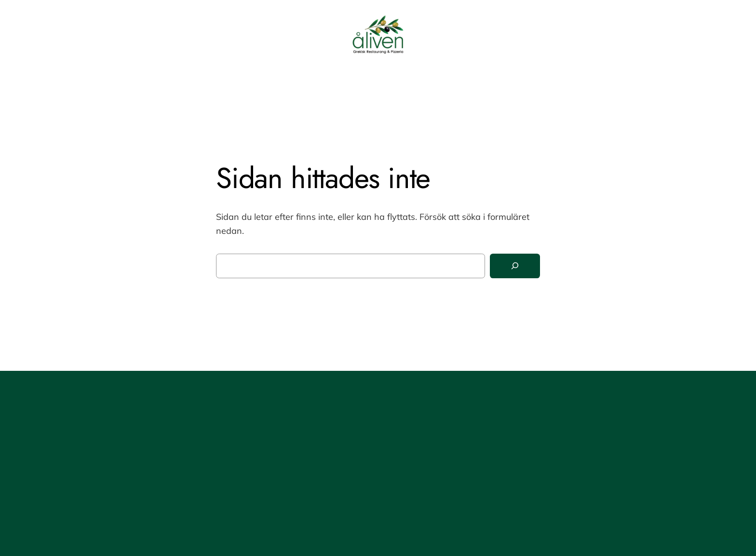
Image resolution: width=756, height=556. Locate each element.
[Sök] (515, 266)
